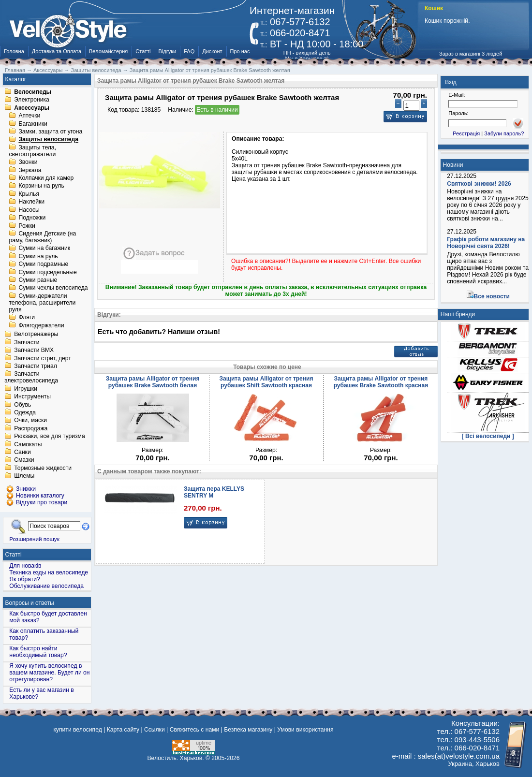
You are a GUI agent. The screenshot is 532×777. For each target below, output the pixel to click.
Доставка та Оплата (57, 51)
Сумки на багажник (44, 249)
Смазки (24, 460)
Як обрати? (25, 579)
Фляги (27, 318)
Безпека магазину (248, 730)
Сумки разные (38, 280)
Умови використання (305, 730)
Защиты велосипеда (48, 140)
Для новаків (25, 566)
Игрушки (26, 389)
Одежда (25, 412)
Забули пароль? (504, 133)
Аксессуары (32, 108)
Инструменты (32, 397)
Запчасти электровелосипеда (31, 378)
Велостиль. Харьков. (176, 758)
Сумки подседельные (47, 272)
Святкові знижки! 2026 (479, 184)
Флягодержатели (41, 325)
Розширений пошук (34, 539)
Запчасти (27, 342)
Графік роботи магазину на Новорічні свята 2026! (486, 243)
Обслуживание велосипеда (46, 586)
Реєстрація (466, 133)
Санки (22, 452)
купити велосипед (77, 730)
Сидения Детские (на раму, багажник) (42, 237)
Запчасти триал (36, 366)
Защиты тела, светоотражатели (32, 151)
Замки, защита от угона (50, 132)
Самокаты (28, 444)
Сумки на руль (38, 256)
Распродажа (31, 428)
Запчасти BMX (34, 351)
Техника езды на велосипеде (49, 572)
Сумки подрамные (43, 264)
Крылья (29, 194)
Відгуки (168, 51)
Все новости (492, 296)
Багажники (33, 124)
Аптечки (29, 116)
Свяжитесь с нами (195, 730)
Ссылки (155, 730)
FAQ (189, 51)
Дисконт (212, 51)
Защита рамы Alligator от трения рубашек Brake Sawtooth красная (381, 382)
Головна (14, 51)
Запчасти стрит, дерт (43, 358)
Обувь (22, 405)
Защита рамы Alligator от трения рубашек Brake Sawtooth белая (153, 382)
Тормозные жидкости (43, 468)
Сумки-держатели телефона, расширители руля (42, 303)
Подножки (32, 218)
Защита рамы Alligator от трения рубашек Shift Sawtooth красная (266, 382)
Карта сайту (123, 730)
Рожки (27, 226)
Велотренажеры (36, 335)
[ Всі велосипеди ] (488, 436)
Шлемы (24, 476)
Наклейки (31, 202)
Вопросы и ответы (30, 603)
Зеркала (30, 170)
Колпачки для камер (46, 178)
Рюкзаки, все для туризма (49, 437)
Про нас (240, 51)
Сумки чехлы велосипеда (53, 288)
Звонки (28, 162)
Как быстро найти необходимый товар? (38, 652)
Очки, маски (30, 421)
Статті (143, 51)
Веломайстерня (108, 51)
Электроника (32, 100)
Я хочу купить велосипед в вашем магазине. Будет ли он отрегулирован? (49, 673)
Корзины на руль (41, 186)
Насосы (29, 210)
